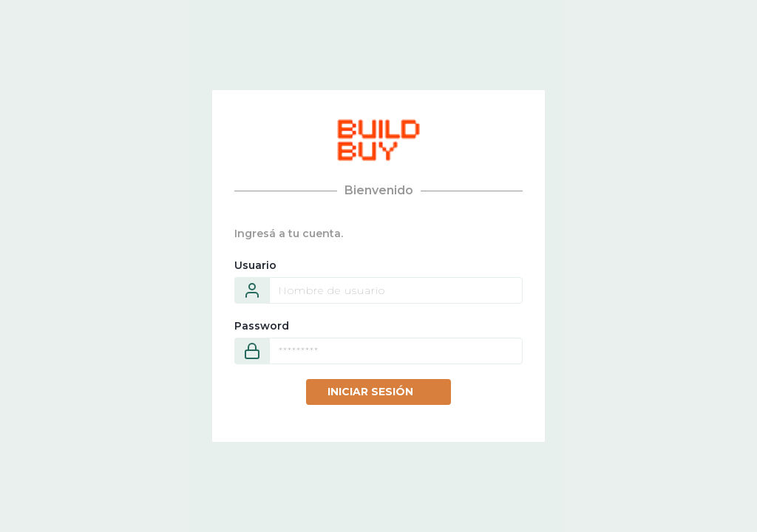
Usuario (255, 265)
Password (262, 326)
